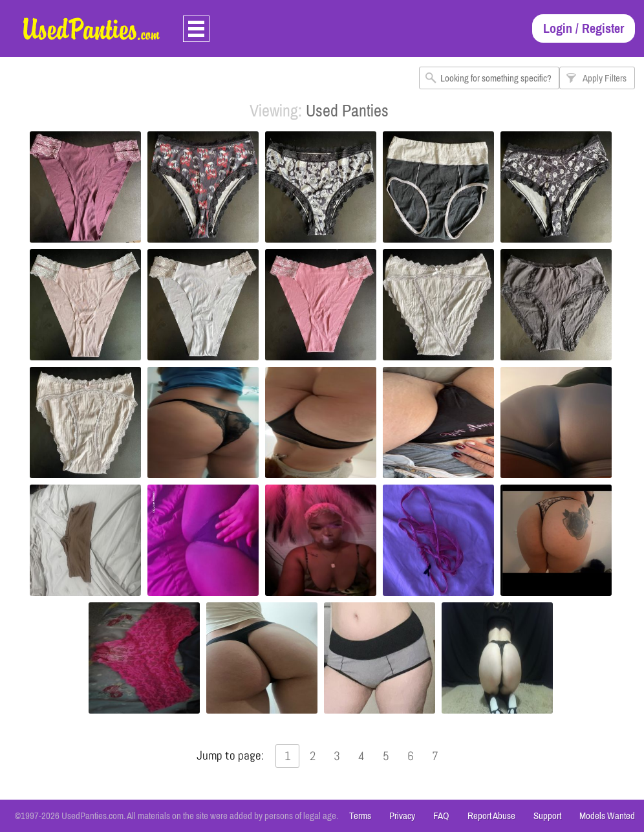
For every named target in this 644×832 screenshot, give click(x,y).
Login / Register (584, 28)
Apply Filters (605, 78)
